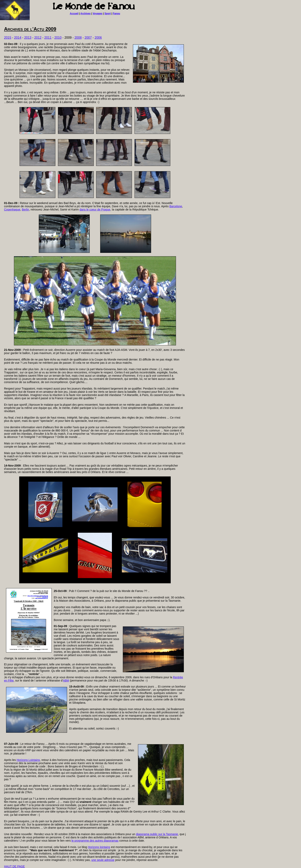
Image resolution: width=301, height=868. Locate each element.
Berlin (25, 209)
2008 (78, 38)
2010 (58, 38)
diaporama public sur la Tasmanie (157, 834)
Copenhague (12, 209)
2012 (38, 38)
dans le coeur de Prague (95, 209)
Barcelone (176, 206)
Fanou (116, 14)
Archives (86, 14)
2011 (48, 38)
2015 (8, 38)
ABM (66, 680)
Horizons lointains (99, 847)
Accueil (74, 14)
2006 (98, 38)
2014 (18, 38)
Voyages (98, 14)
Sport (108, 14)
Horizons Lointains (28, 760)
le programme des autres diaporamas (95, 841)
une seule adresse (103, 860)
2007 (88, 38)
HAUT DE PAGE (14, 866)
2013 (28, 38)
